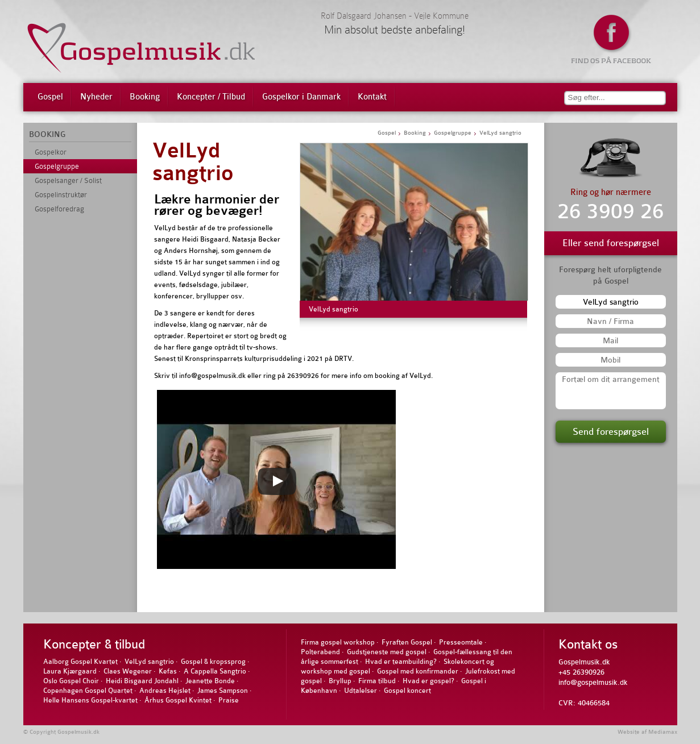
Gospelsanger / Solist (68, 180)
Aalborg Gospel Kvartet (80, 662)
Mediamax (663, 732)
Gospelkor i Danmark (301, 97)
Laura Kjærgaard (70, 671)
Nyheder (96, 97)
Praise (229, 700)
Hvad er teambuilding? (401, 662)
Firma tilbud (377, 681)
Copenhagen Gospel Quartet (88, 691)
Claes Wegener (128, 671)
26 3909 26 (611, 212)
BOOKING (47, 134)
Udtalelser (361, 691)
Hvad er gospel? (428, 681)
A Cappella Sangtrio (215, 671)
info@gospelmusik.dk (593, 682)
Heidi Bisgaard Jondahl (142, 681)
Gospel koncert (407, 691)
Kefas (168, 671)
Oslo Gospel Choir (71, 681)
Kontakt (372, 97)
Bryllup (340, 681)
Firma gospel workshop (338, 642)
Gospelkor (51, 152)
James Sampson (223, 691)
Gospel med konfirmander (418, 671)
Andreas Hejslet (165, 691)
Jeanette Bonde (210, 681)
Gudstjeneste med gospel (387, 652)
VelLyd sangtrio (193, 162)
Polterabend (320, 652)
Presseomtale (461, 642)
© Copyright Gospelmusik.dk (61, 732)
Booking (145, 97)
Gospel (50, 97)
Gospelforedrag (59, 209)
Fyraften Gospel (407, 642)
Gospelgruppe (57, 166)
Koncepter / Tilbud (211, 97)
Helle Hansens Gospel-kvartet (90, 700)
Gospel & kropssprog (213, 662)
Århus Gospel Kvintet (178, 700)
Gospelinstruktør (61, 195)
